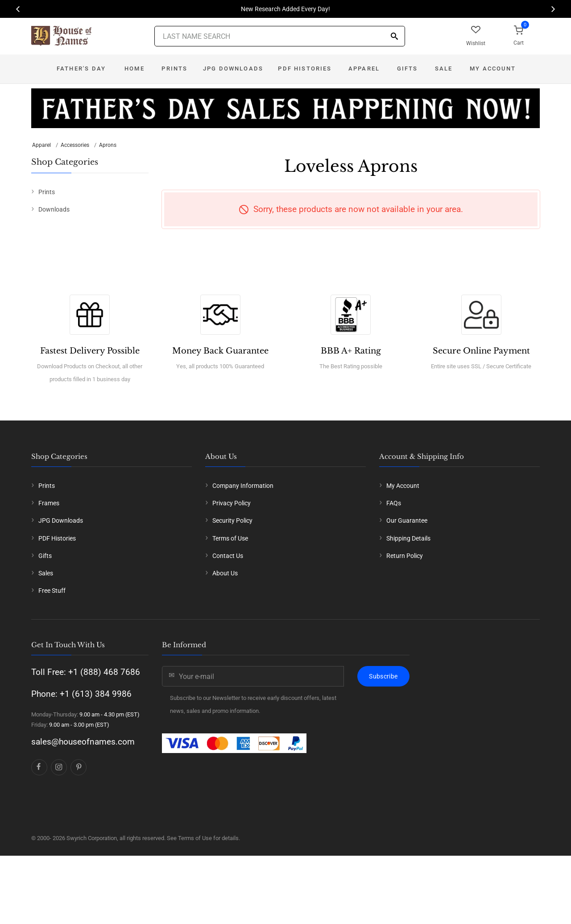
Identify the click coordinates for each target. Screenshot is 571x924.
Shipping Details (408, 538)
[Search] (394, 37)
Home (134, 69)
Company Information (243, 486)
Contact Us (228, 556)
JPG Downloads (233, 69)
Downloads (54, 209)
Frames (49, 503)
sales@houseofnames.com (83, 742)
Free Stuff (52, 591)
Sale (444, 69)
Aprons (108, 145)
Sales (46, 573)
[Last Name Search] (280, 36)
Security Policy (232, 520)
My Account (493, 69)
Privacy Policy (232, 503)
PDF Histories (305, 69)
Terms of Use (230, 538)
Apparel (364, 69)
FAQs (394, 503)
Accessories (75, 145)
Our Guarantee (407, 520)
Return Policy (405, 556)
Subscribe (383, 676)
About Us (225, 573)
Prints (174, 69)
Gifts (408, 69)
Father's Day (81, 69)
